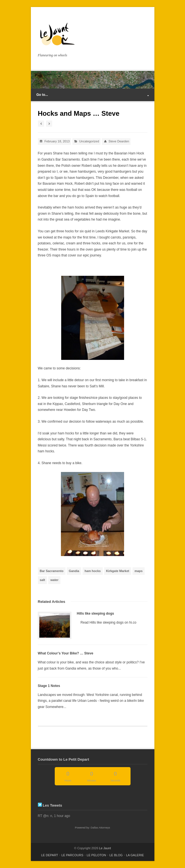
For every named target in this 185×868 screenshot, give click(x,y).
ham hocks (92, 571)
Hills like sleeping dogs (96, 614)
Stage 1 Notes (49, 686)
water (54, 580)
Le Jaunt (105, 848)
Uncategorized (89, 141)
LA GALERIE (135, 855)
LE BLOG (116, 855)
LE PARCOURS (72, 855)
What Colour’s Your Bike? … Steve (66, 653)
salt (43, 580)
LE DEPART (50, 855)
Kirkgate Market (118, 571)
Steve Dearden (119, 141)
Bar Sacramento (52, 571)
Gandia (74, 571)
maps (139, 571)
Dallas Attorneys (100, 828)
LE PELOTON (96, 855)
